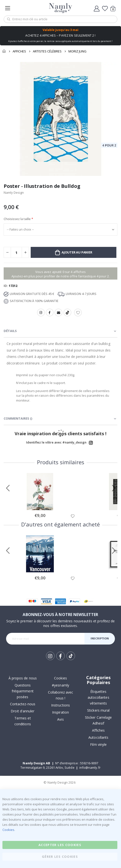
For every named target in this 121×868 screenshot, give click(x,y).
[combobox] (60, 19)
